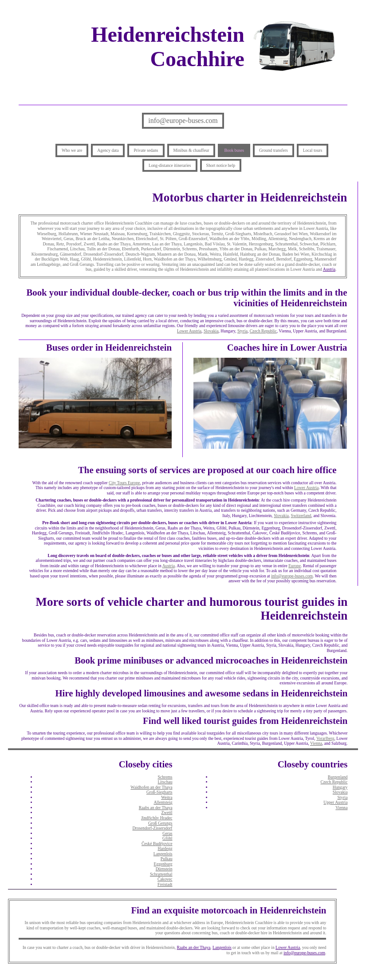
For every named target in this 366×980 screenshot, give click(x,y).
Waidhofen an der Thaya (151, 787)
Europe (295, 566)
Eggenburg (163, 864)
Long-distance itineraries (170, 165)
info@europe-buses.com (183, 121)
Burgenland (338, 777)
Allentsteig (163, 802)
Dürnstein (164, 869)
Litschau (165, 782)
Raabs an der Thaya (156, 808)
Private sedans (146, 150)
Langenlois (163, 854)
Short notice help (221, 165)
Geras (167, 833)
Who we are (72, 150)
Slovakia (211, 331)
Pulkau (167, 859)
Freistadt (165, 884)
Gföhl (167, 838)
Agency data (108, 150)
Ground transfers (274, 150)
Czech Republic (263, 331)
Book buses (234, 150)
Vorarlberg (325, 738)
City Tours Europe (124, 483)
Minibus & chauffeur (191, 150)
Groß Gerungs (160, 823)
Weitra (167, 797)
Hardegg (165, 848)
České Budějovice (157, 844)
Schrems (165, 777)
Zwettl (167, 812)
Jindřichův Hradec (157, 818)
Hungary (340, 787)
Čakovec (165, 879)
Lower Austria (189, 331)
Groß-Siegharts (159, 792)
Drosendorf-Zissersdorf (152, 828)
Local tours (313, 150)
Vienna (316, 743)
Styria (242, 331)
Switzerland (301, 516)
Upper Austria (335, 802)
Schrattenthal (161, 874)
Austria (329, 269)
